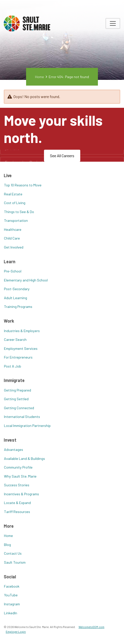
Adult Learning (16, 298)
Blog (7, 545)
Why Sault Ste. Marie (20, 476)
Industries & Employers (22, 331)
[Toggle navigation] (113, 23)
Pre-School (13, 271)
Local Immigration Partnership (27, 426)
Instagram (12, 604)
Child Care (12, 238)
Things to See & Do (19, 212)
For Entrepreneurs (18, 357)
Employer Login (16, 632)
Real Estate (13, 194)
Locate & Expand (17, 503)
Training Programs (18, 307)
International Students (22, 417)
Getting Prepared (18, 390)
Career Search (15, 339)
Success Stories (17, 485)
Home (40, 77)
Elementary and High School (26, 280)
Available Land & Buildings (24, 458)
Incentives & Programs (21, 494)
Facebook (12, 586)
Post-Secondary (17, 289)
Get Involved (14, 247)
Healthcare (13, 229)
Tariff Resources (17, 512)
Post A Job (13, 366)
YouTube (11, 595)
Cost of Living (15, 203)
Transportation (16, 220)
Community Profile (18, 467)
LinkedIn (11, 613)
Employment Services (21, 348)
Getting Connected (19, 408)
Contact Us (13, 553)
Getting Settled (16, 399)
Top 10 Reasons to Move (23, 185)
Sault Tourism (15, 562)
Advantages (14, 450)
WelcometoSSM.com (91, 627)
